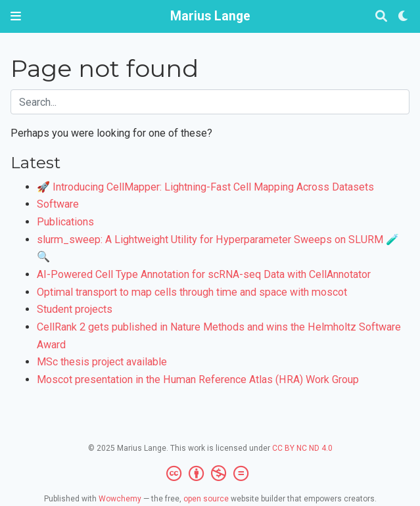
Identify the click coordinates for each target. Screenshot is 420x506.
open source (206, 499)
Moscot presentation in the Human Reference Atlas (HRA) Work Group (198, 379)
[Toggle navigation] (16, 16)
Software (58, 204)
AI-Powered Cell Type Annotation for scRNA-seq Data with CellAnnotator (204, 274)
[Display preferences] (404, 17)
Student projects (75, 309)
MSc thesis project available (102, 362)
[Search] (381, 17)
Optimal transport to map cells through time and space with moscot (192, 292)
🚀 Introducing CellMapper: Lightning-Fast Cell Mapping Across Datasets (205, 187)
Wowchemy (120, 499)
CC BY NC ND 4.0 (302, 448)
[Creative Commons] (210, 474)
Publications (65, 222)
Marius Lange (210, 16)
